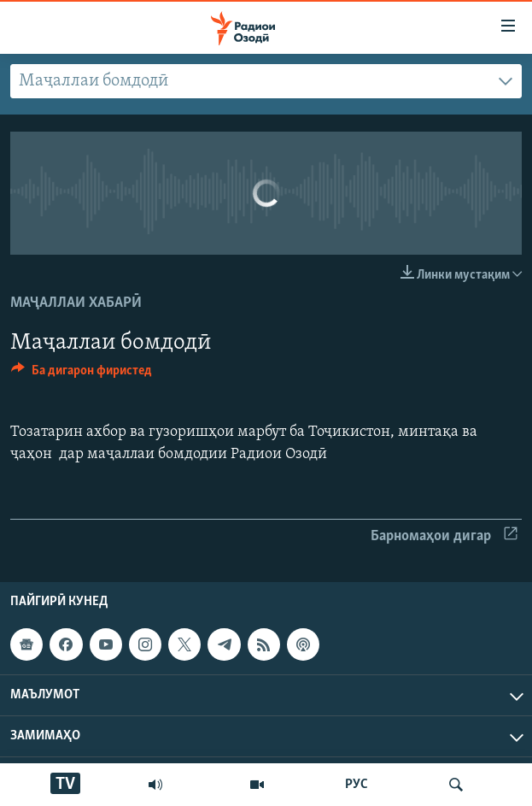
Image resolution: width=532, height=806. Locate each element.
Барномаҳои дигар (444, 536)
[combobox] (266, 81)
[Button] (82, 374)
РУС (357, 785)
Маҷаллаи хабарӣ (76, 303)
